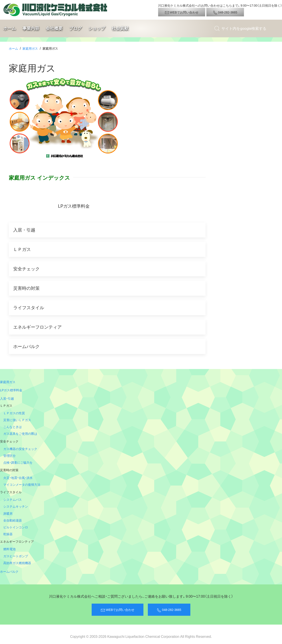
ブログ (75, 28)
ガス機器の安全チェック (20, 449)
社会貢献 (120, 28)
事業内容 (31, 28)
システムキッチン (16, 506)
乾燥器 (8, 534)
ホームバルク (9, 571)
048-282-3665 (225, 12)
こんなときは (13, 427)
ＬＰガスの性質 (14, 413)
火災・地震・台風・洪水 (18, 478)
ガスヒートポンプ (16, 556)
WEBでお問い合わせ (182, 12)
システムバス (13, 499)
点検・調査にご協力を (18, 462)
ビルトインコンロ (16, 527)
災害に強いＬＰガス (17, 420)
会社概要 (54, 28)
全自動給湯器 (13, 520)
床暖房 (8, 513)
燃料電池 (9, 549)
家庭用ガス (30, 48)
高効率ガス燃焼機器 (17, 563)
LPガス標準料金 (11, 390)
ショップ (97, 28)
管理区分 (9, 456)
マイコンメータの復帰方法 (22, 484)
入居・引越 (7, 398)
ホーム (10, 28)
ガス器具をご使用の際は (20, 433)
